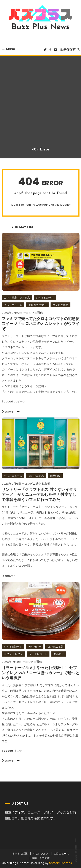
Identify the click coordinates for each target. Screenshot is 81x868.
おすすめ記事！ (45, 298)
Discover (11, 411)
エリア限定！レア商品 (17, 298)
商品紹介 (55, 476)
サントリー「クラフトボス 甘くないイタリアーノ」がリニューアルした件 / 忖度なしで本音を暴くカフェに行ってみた (39, 495)
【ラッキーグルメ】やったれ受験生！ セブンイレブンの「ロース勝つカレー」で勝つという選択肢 (41, 673)
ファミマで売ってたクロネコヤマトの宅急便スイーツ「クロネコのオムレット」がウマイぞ (41, 324)
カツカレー (35, 647)
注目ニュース (61, 854)
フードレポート (38, 654)
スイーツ (20, 401)
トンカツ (20, 751)
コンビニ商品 (60, 305)
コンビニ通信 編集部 (37, 484)
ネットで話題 (20, 854)
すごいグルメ (41, 854)
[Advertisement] (40, 105)
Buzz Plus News (41, 27)
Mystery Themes (60, 863)
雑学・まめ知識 (41, 858)
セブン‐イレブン (13, 654)
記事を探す (70, 49)
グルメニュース (13, 305)
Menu (8, 49)
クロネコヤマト (37, 305)
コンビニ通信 (34, 313)
